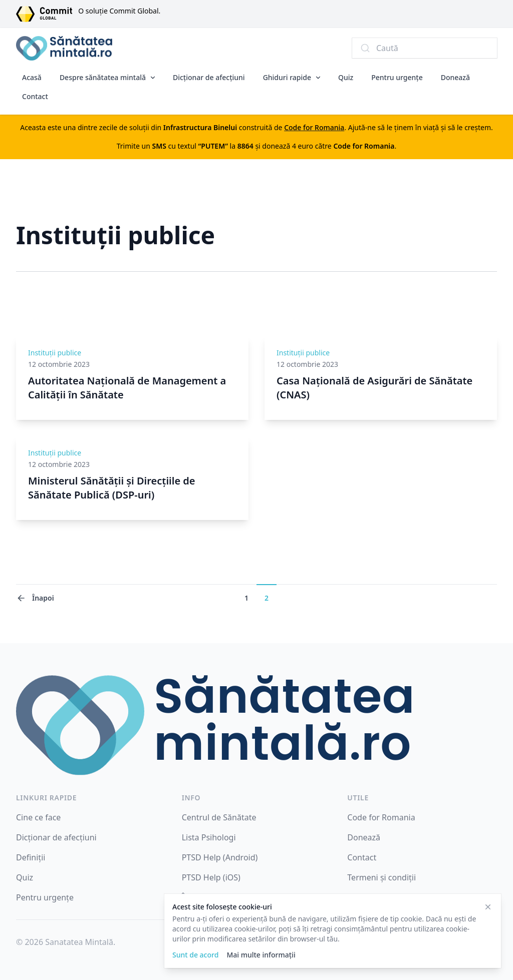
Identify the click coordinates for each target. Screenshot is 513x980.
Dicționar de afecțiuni (209, 77)
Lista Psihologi (209, 837)
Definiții (31, 857)
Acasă (32, 77)
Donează (455, 77)
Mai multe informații (261, 955)
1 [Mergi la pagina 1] (246, 598)
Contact (35, 96)
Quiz (346, 77)
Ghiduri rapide (287, 77)
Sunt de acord (195, 955)
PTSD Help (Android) (220, 857)
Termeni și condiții (381, 877)
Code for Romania (381, 817)
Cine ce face (38, 817)
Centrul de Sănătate (219, 817)
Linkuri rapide (46, 798)
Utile (358, 798)
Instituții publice (55, 353)
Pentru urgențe (397, 77)
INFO (191, 798)
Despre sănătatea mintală (103, 77)
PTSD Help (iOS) (211, 877)
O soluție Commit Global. (119, 11)
